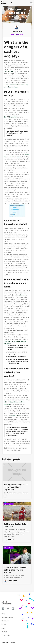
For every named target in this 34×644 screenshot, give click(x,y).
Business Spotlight (8, 621)
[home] (5, 2)
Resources (5, 624)
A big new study (9, 71)
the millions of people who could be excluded (17, 402)
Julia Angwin (22, 295)
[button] (12, 2)
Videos (4, 628)
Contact (4, 636)
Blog (3, 617)
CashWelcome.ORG (10, 117)
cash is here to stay (15, 415)
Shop (3, 632)
